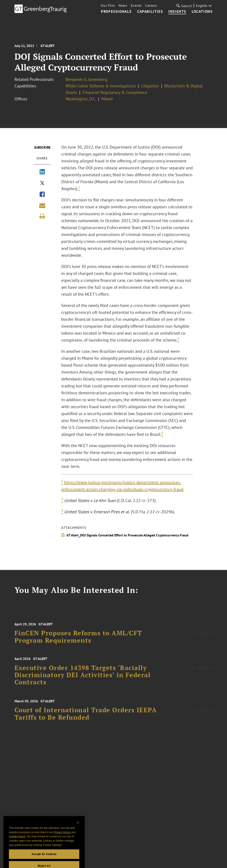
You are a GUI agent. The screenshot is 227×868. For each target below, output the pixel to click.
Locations (202, 12)
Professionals (116, 12)
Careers (151, 5)
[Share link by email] (42, 205)
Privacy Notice (62, 843)
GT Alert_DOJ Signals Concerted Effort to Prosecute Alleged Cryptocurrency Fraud (127, 535)
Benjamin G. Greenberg (87, 79)
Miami (107, 99)
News (123, 5)
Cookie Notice (17, 847)
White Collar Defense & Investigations (101, 86)
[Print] (42, 216)
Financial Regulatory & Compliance (115, 92)
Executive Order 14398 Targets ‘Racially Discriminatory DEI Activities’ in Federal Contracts (83, 679)
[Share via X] (42, 183)
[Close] (78, 833)
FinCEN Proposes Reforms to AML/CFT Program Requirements (78, 641)
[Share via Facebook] (42, 195)
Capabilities (150, 12)
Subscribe (42, 147)
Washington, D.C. (81, 99)
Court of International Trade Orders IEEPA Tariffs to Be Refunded (86, 718)
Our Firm (108, 5)
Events (136, 5)
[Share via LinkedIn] (42, 172)
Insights (177, 12)
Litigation (150, 86)
